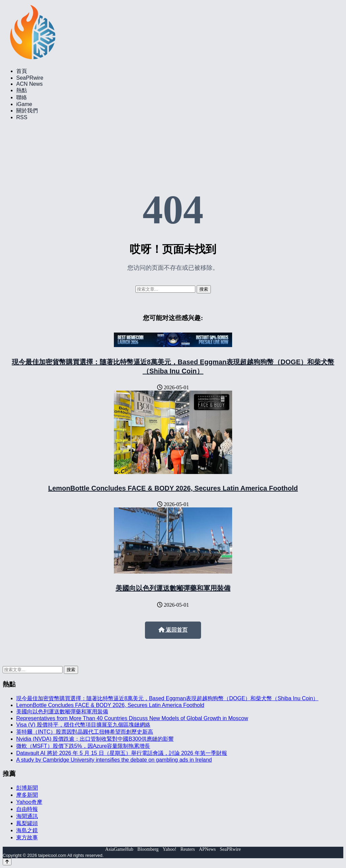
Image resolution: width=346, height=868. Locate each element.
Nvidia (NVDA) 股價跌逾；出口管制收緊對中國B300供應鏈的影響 (95, 739)
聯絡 (22, 97)
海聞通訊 (27, 816)
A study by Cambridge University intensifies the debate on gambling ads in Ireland (114, 760)
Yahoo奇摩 (29, 802)
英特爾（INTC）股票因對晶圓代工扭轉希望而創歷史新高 (85, 732)
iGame (24, 104)
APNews (207, 849)
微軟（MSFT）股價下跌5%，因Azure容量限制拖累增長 (83, 746)
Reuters (188, 849)
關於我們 (27, 111)
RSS (22, 117)
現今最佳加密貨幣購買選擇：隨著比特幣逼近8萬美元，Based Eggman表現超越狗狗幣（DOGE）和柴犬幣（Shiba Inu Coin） (167, 698)
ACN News (29, 84)
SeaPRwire (30, 78)
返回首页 (173, 630)
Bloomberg (148, 849)
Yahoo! (169, 849)
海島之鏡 (27, 830)
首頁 (22, 71)
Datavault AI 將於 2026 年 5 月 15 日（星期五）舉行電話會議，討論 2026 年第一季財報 (122, 753)
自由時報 (27, 809)
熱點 (22, 90)
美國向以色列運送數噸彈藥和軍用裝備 (173, 588)
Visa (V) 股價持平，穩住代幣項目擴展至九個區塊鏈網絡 (83, 725)
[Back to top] (7, 862)
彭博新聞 (27, 788)
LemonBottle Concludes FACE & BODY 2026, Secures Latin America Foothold (173, 488)
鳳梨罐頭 (27, 823)
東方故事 (27, 837)
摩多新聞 (27, 795)
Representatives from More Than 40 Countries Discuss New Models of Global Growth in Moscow (132, 718)
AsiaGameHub (119, 849)
